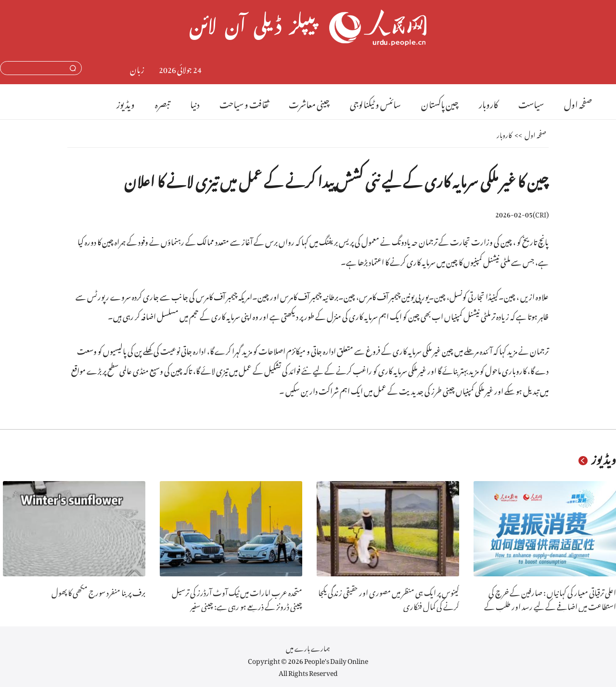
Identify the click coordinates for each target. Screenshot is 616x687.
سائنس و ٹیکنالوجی (375, 103)
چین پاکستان (440, 103)
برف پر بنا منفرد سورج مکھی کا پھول (98, 591)
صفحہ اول (578, 103)
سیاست (531, 103)
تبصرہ (162, 103)
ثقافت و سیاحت (244, 103)
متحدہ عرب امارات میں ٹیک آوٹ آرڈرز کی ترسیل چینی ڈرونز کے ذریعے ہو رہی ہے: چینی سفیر (237, 598)
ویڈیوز (126, 103)
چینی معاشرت (309, 103)
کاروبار (488, 103)
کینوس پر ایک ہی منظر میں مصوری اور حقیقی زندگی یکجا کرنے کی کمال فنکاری (389, 598)
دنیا (195, 103)
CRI (541, 213)
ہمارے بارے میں (308, 647)
